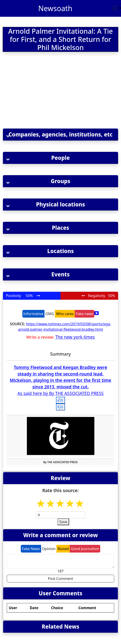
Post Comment (60, 579)
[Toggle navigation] (115, 8)
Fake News (31, 549)
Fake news (85, 314)
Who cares (65, 314)
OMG (50, 314)
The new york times (75, 337)
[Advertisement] (54, 91)
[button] (60, 135)
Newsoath (55, 8)
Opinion (49, 549)
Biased (63, 549)
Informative (33, 314)
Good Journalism (85, 549)
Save (63, 522)
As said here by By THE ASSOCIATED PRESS (60, 393)
